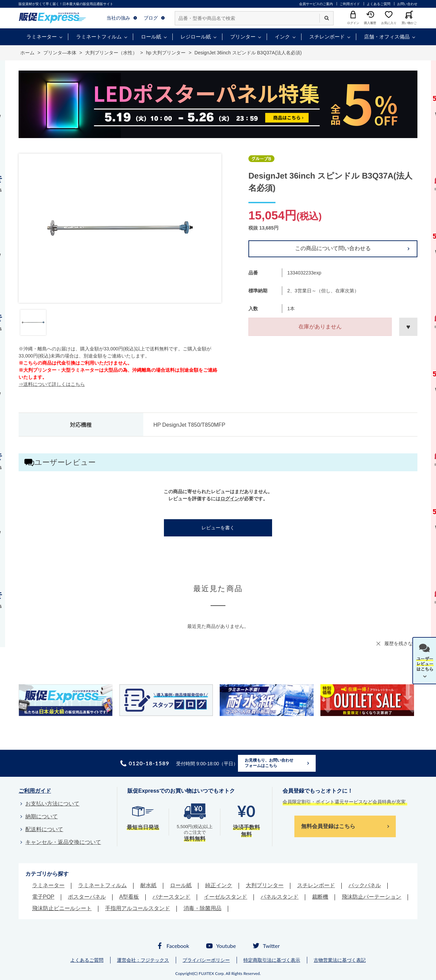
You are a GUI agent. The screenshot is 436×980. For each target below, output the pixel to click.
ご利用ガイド (350, 4)
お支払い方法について (52, 804)
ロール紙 (151, 37)
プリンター (243, 37)
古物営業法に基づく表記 (340, 960)
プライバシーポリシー (206, 960)
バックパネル (365, 885)
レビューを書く (218, 528)
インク (282, 37)
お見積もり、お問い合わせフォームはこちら (269, 763)
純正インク (219, 885)
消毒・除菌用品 (202, 908)
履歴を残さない (401, 643)
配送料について (44, 829)
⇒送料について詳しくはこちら (52, 384)
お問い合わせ (407, 4)
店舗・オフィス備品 (387, 37)
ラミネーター (42, 37)
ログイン (230, 499)
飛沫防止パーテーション (371, 897)
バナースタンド (171, 897)
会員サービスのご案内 (316, 4)
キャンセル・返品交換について (63, 842)
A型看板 (129, 897)
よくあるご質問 (379, 4)
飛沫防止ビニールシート (62, 908)
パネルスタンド (280, 897)
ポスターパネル (87, 897)
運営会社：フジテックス (143, 960)
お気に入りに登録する (408, 327)
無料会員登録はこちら (328, 826)
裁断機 (320, 897)
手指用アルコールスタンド (138, 908)
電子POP (43, 897)
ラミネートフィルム (99, 37)
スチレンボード (327, 37)
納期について (42, 816)
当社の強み (118, 18)
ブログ (151, 18)
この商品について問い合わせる (333, 248)
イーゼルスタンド (225, 897)
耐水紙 (148, 885)
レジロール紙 (196, 37)
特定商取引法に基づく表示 (272, 960)
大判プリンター (265, 885)
